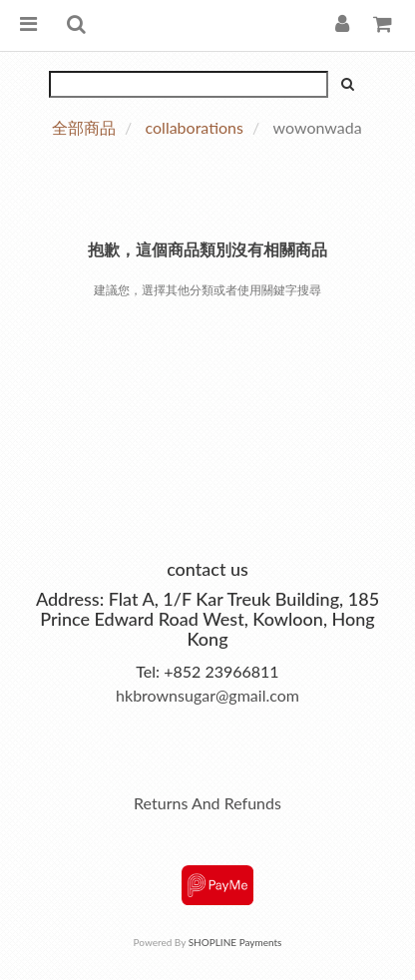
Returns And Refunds (207, 803)
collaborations (195, 127)
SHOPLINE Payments (235, 942)
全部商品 (84, 127)
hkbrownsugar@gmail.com (207, 695)
